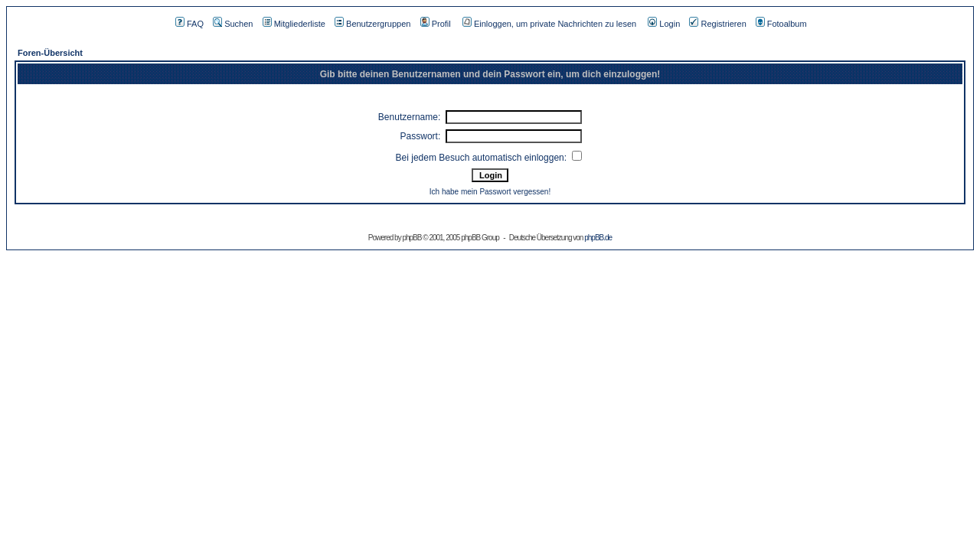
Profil (436, 24)
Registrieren (717, 24)
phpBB (412, 238)
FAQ (189, 24)
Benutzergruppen (372, 24)
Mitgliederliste (294, 24)
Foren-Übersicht (50, 53)
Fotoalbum (781, 24)
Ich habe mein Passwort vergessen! (490, 192)
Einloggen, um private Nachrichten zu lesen (549, 24)
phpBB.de (598, 238)
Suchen (233, 24)
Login (664, 24)
